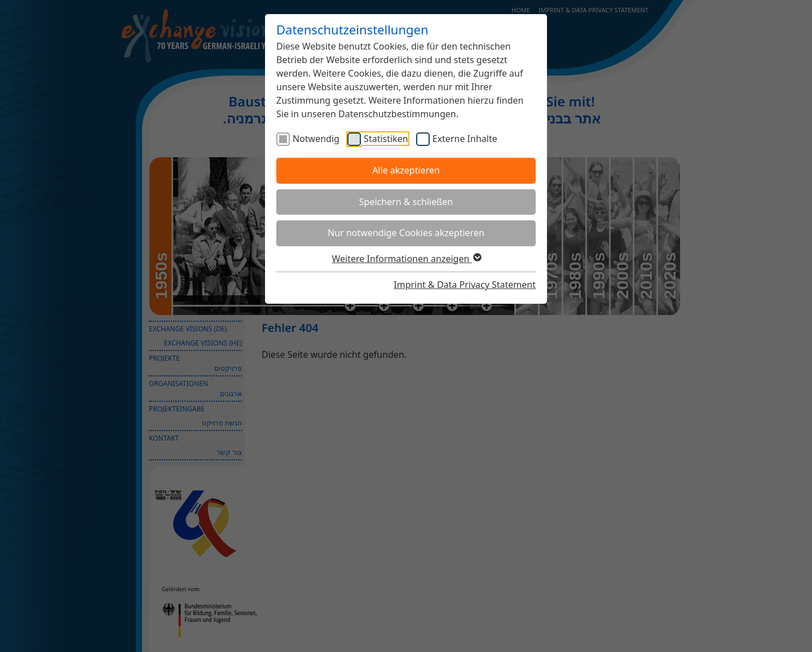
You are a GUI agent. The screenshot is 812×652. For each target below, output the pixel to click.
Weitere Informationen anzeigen (406, 259)
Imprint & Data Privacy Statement (465, 285)
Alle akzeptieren (406, 170)
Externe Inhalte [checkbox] (465, 139)
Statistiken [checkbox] (386, 139)
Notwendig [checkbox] (316, 139)
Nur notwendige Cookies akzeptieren (406, 233)
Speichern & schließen (406, 202)
